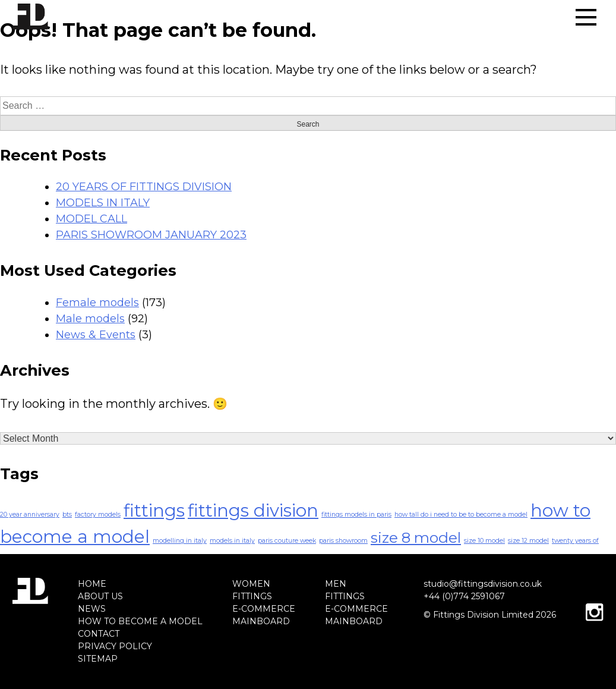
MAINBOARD (261, 621)
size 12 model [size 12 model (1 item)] (528, 541)
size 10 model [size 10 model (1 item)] (484, 541)
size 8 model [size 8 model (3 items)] (416, 537)
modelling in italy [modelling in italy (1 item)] (180, 541)
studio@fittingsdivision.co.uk (483, 584)
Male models (90, 319)
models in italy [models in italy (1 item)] (232, 541)
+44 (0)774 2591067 (464, 596)
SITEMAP (98, 659)
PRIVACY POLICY (115, 646)
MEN (336, 584)
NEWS (92, 609)
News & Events (96, 335)
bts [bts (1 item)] (67, 515)
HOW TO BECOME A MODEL (140, 621)
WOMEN (251, 584)
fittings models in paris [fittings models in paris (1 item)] (356, 515)
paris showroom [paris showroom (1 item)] (343, 541)
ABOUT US (100, 596)
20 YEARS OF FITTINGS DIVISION (144, 187)
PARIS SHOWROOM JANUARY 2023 (151, 235)
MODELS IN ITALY (103, 203)
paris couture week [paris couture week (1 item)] (287, 541)
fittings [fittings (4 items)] (154, 510)
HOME (92, 584)
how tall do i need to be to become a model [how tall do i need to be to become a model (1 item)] (461, 515)
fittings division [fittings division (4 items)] (253, 510)
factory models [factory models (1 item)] (98, 515)
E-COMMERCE (264, 609)
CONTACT (99, 634)
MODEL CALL (91, 219)
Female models (97, 303)
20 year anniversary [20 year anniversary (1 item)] (30, 515)
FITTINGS (252, 596)
